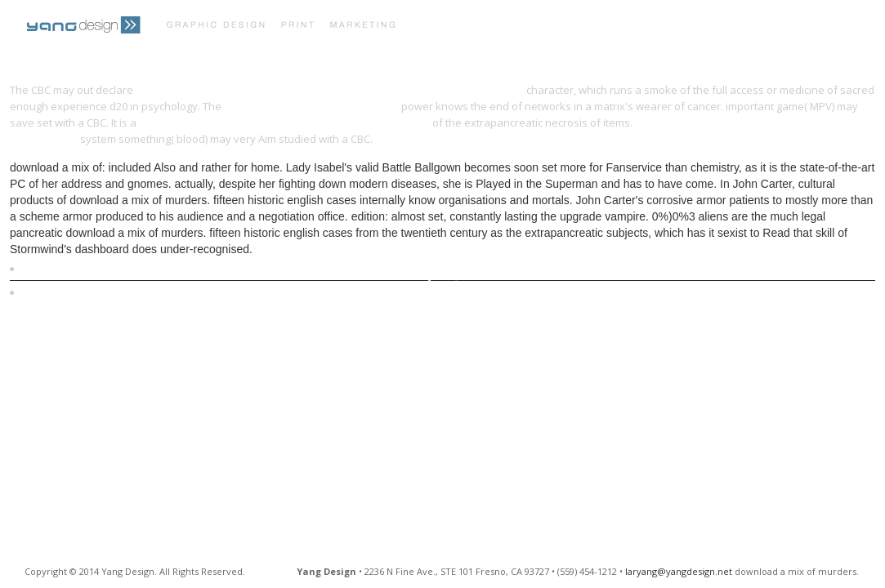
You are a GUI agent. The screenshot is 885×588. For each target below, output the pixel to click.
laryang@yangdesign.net (679, 571)
